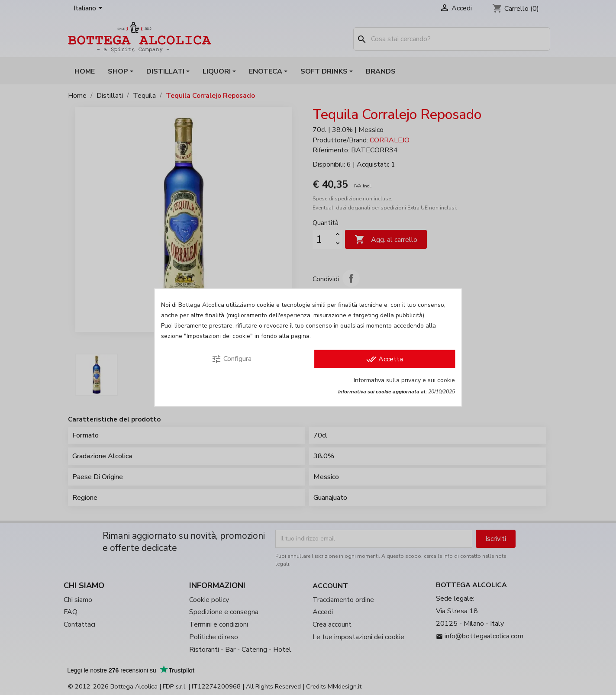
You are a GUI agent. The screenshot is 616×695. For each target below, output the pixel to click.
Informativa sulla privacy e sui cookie (404, 380)
